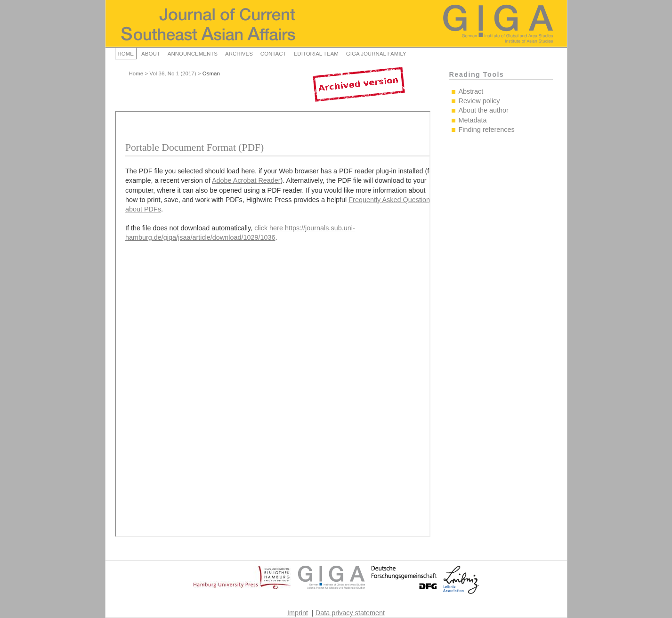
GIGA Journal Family (376, 54)
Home (126, 54)
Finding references (487, 130)
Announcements (193, 54)
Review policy (479, 101)
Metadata (473, 120)
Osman (211, 73)
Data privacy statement (350, 613)
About (151, 54)
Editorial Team (316, 54)
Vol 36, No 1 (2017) (173, 73)
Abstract (471, 91)
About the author (484, 110)
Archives (239, 54)
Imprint (298, 613)
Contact (273, 54)
